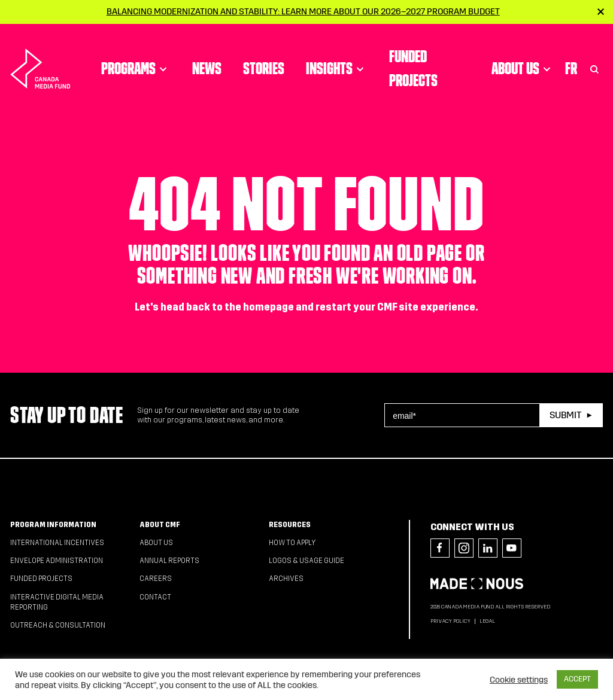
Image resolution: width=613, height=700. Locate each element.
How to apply (292, 543)
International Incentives (57, 543)
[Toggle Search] (594, 68)
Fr (571, 68)
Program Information (53, 525)
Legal (487, 621)
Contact (155, 597)
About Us (523, 68)
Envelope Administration (57, 561)
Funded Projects (413, 68)
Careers (156, 579)
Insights (337, 68)
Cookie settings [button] (519, 680)
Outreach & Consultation (58, 625)
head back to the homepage (227, 307)
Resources (290, 525)
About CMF (160, 525)
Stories (264, 68)
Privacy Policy (450, 621)
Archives (286, 579)
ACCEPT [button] (577, 679)
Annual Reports (169, 561)
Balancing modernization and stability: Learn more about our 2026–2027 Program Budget (303, 11)
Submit (565, 415)
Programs (136, 68)
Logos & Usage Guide (306, 561)
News (207, 68)
